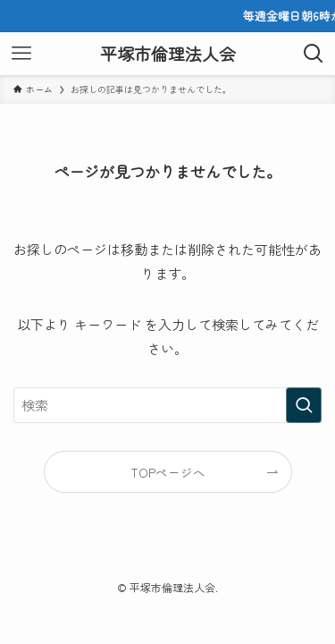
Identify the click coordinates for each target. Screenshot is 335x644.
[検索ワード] (167, 405)
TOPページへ (168, 472)
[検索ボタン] (314, 54)
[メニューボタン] (21, 54)
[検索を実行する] (304, 405)
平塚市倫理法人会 (168, 54)
